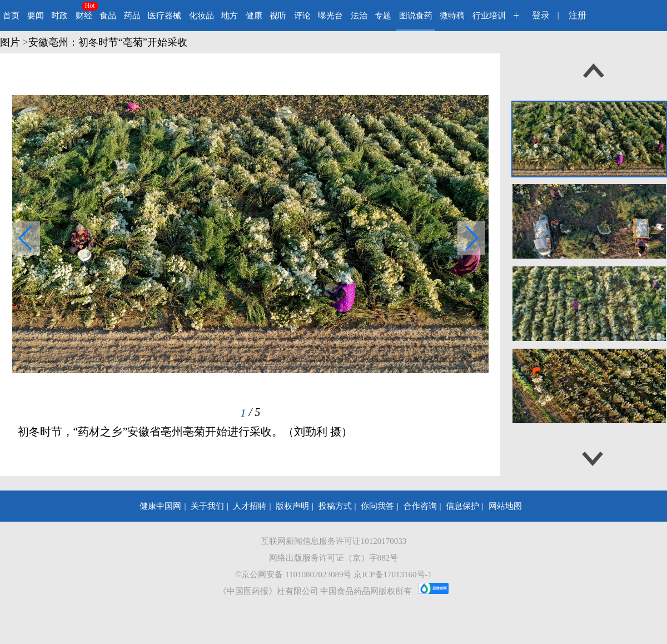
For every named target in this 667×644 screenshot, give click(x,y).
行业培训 (489, 16)
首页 (11, 16)
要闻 (36, 16)
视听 (278, 16)
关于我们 (207, 506)
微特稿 (452, 16)
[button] (471, 238)
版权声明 (292, 506)
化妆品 (201, 16)
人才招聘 (250, 506)
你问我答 (377, 506)
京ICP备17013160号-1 (393, 574)
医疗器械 (165, 16)
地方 (230, 16)
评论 (302, 16)
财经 (84, 16)
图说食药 (416, 16)
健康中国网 (160, 506)
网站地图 (505, 506)
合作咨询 (420, 506)
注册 (578, 15)
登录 (541, 15)
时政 (59, 16)
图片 (10, 42)
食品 (108, 16)
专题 (383, 16)
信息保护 (462, 506)
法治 (359, 16)
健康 (254, 16)
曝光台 (330, 16)
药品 (132, 16)
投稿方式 (335, 506)
